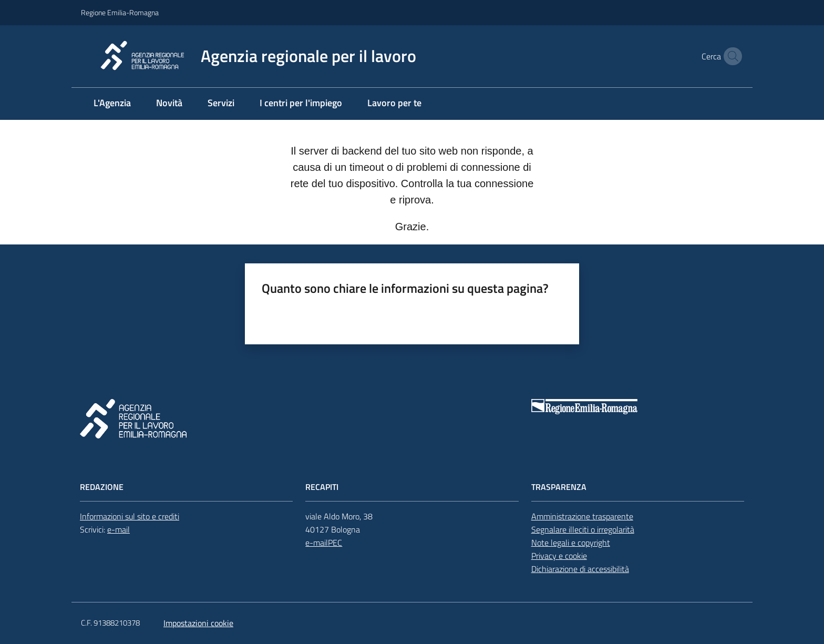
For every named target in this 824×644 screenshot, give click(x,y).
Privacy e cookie (559, 556)
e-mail (119, 529)
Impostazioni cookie (198, 623)
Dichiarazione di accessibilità (580, 569)
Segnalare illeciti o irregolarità (583, 529)
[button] (730, 56)
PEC (335, 543)
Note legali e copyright (571, 543)
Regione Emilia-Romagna (120, 12)
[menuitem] (112, 104)
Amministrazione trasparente (582, 516)
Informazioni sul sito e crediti (130, 516)
